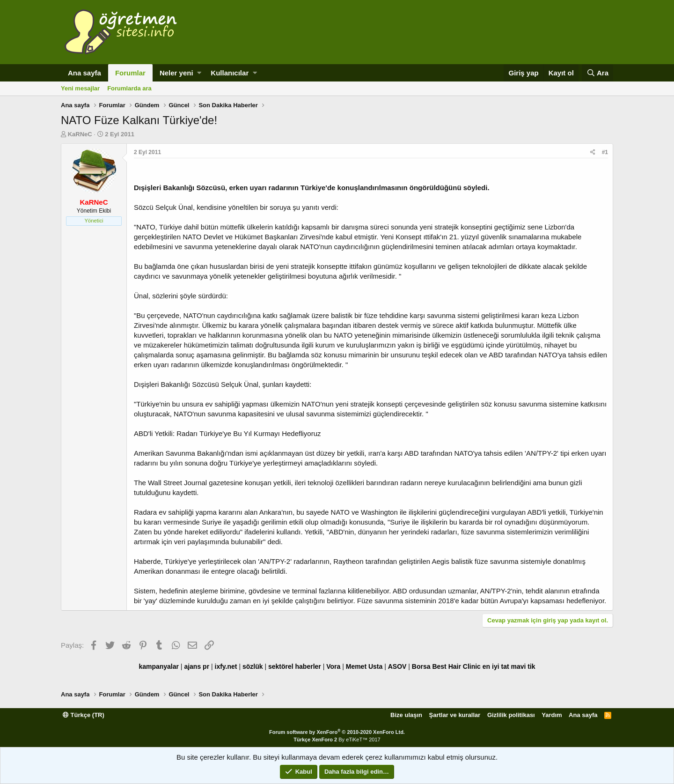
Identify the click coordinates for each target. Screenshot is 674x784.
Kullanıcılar (230, 73)
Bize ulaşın (406, 715)
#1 (605, 152)
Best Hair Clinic (456, 666)
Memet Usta (364, 666)
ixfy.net (226, 666)
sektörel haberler (295, 666)
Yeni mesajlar (80, 88)
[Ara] (597, 73)
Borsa (421, 666)
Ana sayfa (84, 73)
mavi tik (523, 666)
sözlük (253, 666)
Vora (333, 666)
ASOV (397, 666)
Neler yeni (176, 73)
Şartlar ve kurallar (455, 715)
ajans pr (197, 666)
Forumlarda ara (129, 88)
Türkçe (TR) (84, 715)
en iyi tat (496, 666)
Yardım (552, 715)
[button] (199, 73)
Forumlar (130, 73)
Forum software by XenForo (337, 732)
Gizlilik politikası (511, 715)
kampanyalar (159, 666)
